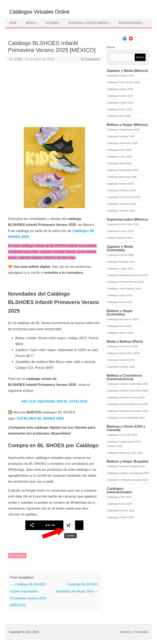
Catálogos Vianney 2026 (121, 211)
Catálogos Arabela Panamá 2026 (126, 397)
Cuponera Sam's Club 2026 (123, 224)
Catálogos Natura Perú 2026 (123, 353)
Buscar (111, 47)
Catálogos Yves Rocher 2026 (124, 197)
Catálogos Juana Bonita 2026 (124, 289)
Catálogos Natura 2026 (120, 184)
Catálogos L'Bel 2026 (119, 497)
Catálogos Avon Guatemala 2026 (126, 418)
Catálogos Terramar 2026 (121, 204)
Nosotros (126, 632)
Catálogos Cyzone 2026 (121, 511)
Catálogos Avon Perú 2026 (122, 346)
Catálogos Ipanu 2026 (119, 295)
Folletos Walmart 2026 (120, 238)
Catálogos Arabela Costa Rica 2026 (127, 391)
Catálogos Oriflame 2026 (121, 190)
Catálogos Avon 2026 (119, 150)
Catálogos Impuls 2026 (120, 103)
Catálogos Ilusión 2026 (120, 96)
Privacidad (141, 632)
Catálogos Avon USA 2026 (122, 435)
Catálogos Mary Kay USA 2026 (125, 453)
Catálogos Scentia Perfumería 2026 (127, 404)
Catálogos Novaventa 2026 (122, 319)
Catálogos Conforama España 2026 (127, 480)
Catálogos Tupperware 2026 (123, 130)
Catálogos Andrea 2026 (120, 76)
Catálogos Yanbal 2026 (120, 517)
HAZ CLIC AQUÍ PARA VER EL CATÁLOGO (54, 401)
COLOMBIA (52, 23)
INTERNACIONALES (130, 23)
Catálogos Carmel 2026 (120, 255)
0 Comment (90, 59)
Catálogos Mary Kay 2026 (122, 177)
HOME (13, 23)
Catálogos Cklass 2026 (120, 89)
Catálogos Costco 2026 (120, 231)
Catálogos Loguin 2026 (120, 269)
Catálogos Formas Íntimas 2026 (125, 282)
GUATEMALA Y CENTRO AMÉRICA (88, 23)
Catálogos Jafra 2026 (119, 163)
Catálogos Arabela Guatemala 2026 (127, 384)
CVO (18, 59)
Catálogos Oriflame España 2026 (126, 466)
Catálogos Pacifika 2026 (121, 262)
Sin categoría (17, 556)
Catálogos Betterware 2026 (122, 170)
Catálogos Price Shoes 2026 (123, 82)
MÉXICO (31, 23)
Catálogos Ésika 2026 (119, 504)
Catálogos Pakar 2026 (120, 109)
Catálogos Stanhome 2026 (122, 143)
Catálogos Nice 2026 (119, 116)
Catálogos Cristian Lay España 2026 (128, 473)
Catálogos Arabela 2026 (121, 136)
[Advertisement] (54, 95)
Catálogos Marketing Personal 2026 (127, 275)
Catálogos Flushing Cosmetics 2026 (128, 411)
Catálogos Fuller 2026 (119, 157)
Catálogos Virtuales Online (39, 12)
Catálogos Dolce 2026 (119, 302)
